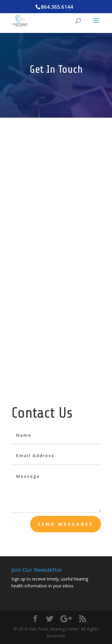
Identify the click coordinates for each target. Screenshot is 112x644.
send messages (66, 524)
